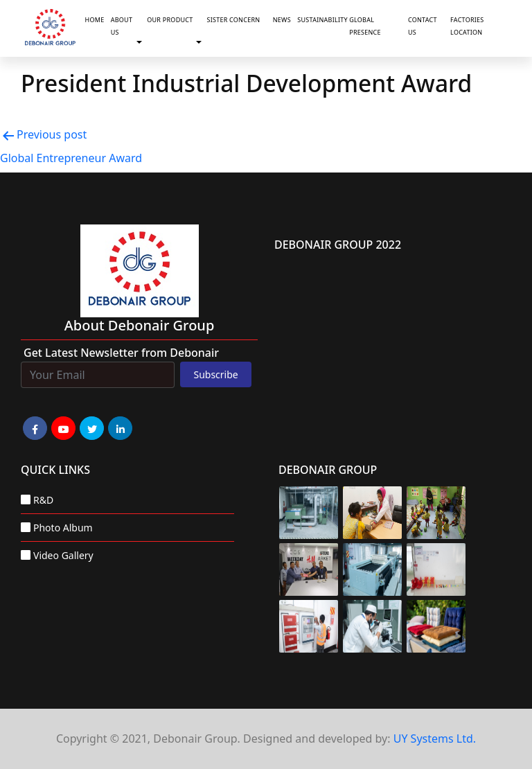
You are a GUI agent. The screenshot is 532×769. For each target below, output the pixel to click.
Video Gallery (63, 555)
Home (95, 20)
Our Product (170, 20)
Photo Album (63, 528)
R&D (43, 500)
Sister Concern (233, 20)
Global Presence (365, 26)
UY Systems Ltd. (435, 739)
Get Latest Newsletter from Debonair (121, 353)
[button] (142, 42)
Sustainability (320, 20)
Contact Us (423, 26)
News (282, 20)
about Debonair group (140, 325)
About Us (122, 26)
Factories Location (467, 26)
